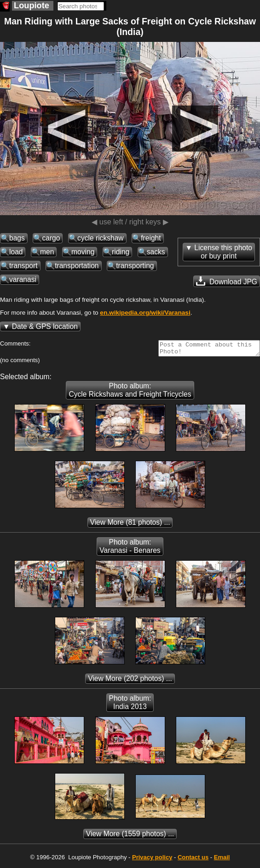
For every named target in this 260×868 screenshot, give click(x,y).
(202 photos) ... (130, 681)
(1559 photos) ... (130, 836)
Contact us (193, 860)
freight (151, 238)
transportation (77, 266)
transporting (135, 266)
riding (121, 252)
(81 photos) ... (130, 525)
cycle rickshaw (101, 238)
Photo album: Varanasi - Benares (130, 549)
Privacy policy (152, 860)
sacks (156, 252)
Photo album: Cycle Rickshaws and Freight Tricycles (130, 393)
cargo (51, 238)
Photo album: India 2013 (130, 705)
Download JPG (227, 281)
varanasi (23, 279)
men (47, 252)
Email (222, 860)
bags (17, 238)
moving (83, 252)
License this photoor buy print (223, 252)
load (16, 252)
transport (23, 266)
